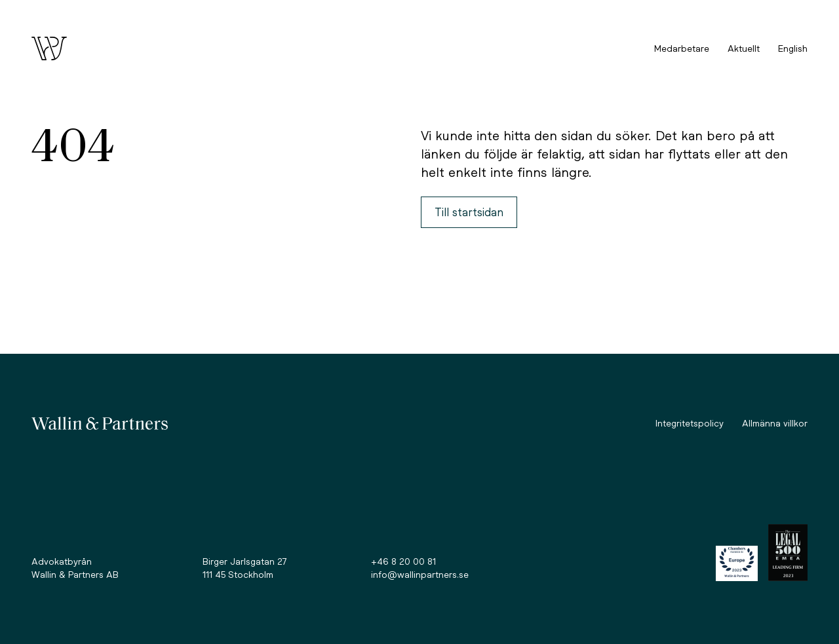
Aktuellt (744, 48)
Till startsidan (469, 212)
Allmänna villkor (775, 423)
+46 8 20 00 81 (403, 561)
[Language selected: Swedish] (793, 48)
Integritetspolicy (690, 423)
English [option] (793, 48)
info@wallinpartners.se (420, 574)
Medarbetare (682, 48)
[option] (793, 48)
